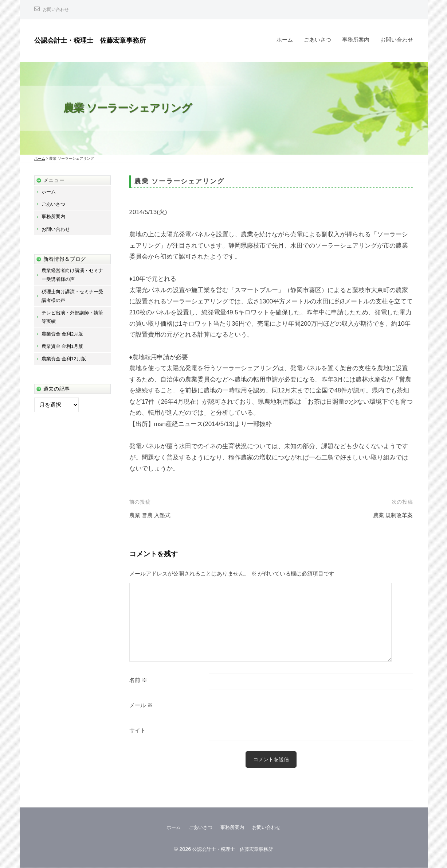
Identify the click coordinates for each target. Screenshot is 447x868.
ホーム (285, 40)
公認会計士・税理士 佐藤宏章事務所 (102, 40)
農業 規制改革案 (391, 515)
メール (141, 705)
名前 (138, 680)
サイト (138, 731)
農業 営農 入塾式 (153, 515)
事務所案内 (356, 40)
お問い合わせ (58, 9)
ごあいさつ (317, 40)
